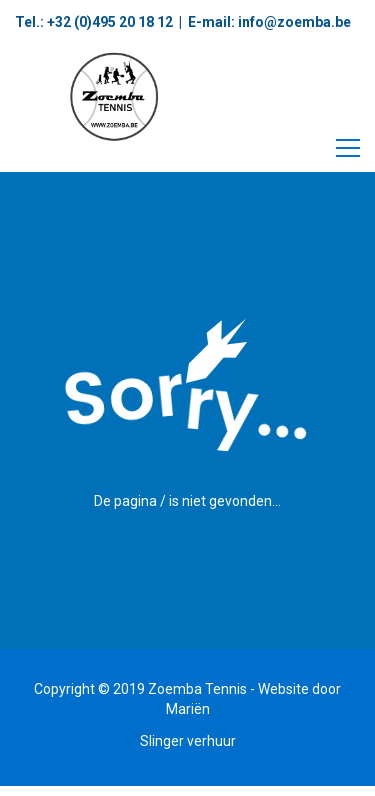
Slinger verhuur (188, 741)
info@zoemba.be (293, 22)
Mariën (188, 709)
